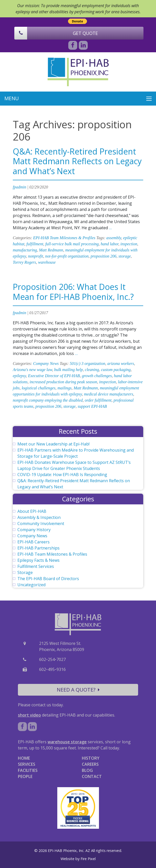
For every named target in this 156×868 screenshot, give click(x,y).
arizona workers (120, 363)
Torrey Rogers (24, 262)
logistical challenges (39, 388)
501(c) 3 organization (88, 363)
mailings (65, 388)
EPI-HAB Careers (34, 542)
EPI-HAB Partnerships (38, 548)
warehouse (47, 262)
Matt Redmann (51, 250)
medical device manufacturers (108, 394)
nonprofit (36, 256)
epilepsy (19, 376)
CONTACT (92, 776)
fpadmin (19, 187)
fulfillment (35, 244)
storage (125, 256)
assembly (114, 238)
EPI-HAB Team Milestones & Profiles (64, 238)
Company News (46, 363)
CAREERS (90, 764)
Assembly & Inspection (39, 517)
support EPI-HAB (92, 406)
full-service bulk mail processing (72, 244)
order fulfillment (98, 400)
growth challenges (97, 376)
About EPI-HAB (32, 511)
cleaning (92, 370)
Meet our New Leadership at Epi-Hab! (53, 444)
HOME (24, 758)
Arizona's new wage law (32, 370)
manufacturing (25, 250)
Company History (34, 530)
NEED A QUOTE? (78, 690)
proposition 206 (103, 256)
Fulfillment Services (36, 566)
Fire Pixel (88, 859)
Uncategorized (31, 585)
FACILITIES (28, 770)
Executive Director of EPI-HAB (54, 376)
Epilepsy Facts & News (38, 560)
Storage (25, 572)
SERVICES (27, 764)
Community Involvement (41, 524)
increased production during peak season (63, 382)
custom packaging (116, 370)
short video (29, 715)
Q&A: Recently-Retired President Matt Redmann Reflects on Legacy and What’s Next (77, 161)
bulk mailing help (69, 370)
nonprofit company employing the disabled (48, 400)
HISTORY (91, 758)
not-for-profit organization (67, 256)
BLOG (87, 770)
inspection (129, 244)
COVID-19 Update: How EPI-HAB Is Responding (62, 475)
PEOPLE (25, 776)
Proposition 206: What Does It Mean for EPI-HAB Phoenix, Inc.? (73, 292)
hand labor (110, 244)
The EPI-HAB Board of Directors (48, 579)
